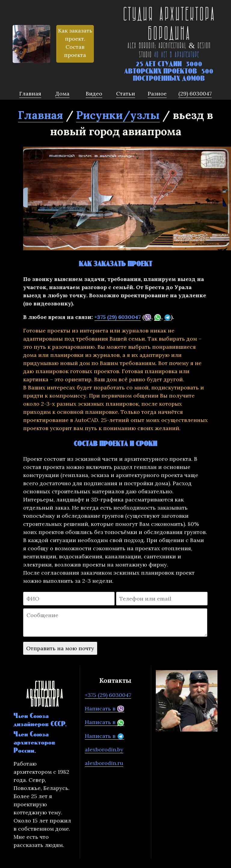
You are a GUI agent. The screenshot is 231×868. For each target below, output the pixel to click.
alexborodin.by (104, 749)
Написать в (105, 709)
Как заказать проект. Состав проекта (75, 43)
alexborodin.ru (104, 763)
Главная (41, 115)
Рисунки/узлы (118, 115)
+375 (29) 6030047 (118, 317)
